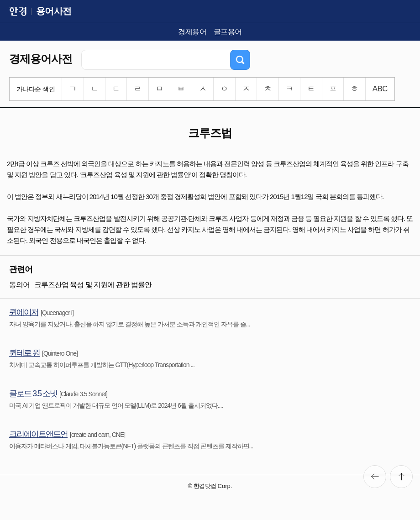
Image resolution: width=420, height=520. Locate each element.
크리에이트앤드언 (38, 434)
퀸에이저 (24, 312)
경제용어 (192, 32)
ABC (380, 89)
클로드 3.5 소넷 (33, 394)
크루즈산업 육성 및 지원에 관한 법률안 (93, 285)
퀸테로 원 (24, 353)
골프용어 (228, 32)
